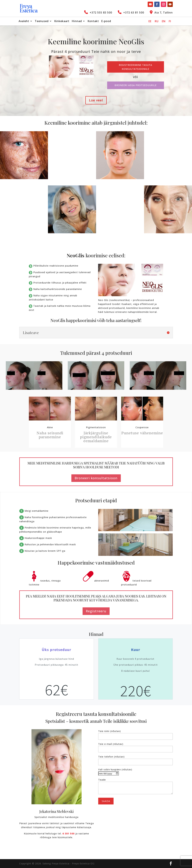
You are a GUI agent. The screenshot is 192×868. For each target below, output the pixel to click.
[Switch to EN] (164, 21)
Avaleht (24, 21)
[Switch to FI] (170, 21)
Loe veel (96, 100)
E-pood (106, 21)
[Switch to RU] (157, 21)
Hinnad (77, 21)
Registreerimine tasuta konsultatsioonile (135, 67)
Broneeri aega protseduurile (136, 85)
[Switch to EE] (150, 21)
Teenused (42, 21)
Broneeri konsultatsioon (96, 478)
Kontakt (93, 21)
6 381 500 (68, 834)
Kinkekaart (62, 21)
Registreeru (96, 611)
